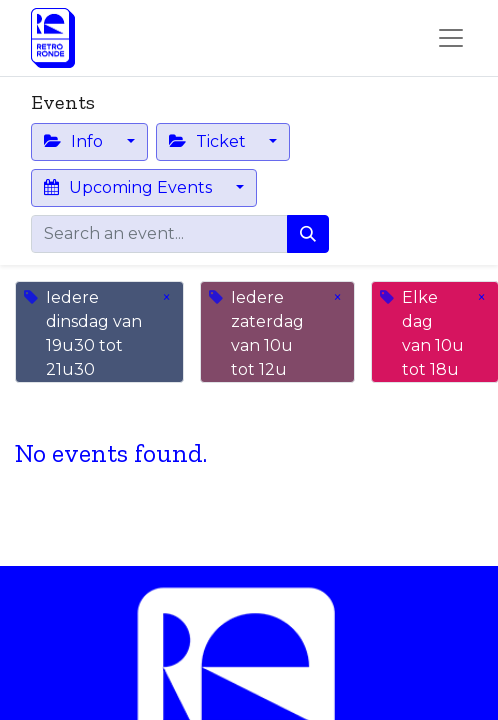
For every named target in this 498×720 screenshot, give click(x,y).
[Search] (308, 234)
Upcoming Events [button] (130, 187)
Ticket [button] (209, 141)
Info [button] (75, 141)
